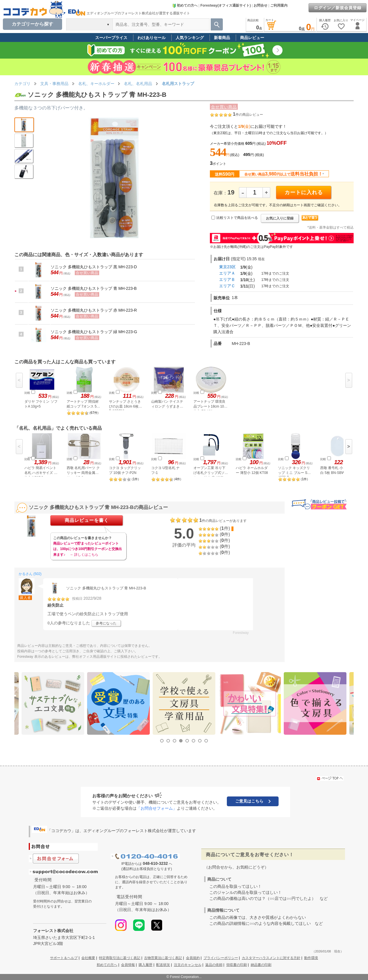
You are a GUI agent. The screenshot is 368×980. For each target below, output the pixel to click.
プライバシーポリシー (221, 958)
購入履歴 (145, 965)
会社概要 (88, 958)
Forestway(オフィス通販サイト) (226, 5)
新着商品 (222, 38)
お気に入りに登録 (280, 218)
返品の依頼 (214, 965)
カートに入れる (304, 192)
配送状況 (163, 965)
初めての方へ (185, 5)
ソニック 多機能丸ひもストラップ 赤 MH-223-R (94, 310)
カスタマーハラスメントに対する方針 (271, 958)
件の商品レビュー (248, 115)
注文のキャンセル (188, 965)
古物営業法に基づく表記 (163, 958)
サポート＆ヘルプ (64, 958)
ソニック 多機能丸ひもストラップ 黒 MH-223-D (94, 267)
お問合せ (260, 5)
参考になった (106, 623)
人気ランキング (190, 38)
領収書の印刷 (237, 965)
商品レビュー (252, 38)
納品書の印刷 (261, 965)
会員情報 (128, 965)
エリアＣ (227, 286)
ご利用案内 (279, 5)
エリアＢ (227, 279)
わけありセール (152, 38)
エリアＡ (227, 273)
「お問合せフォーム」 (157, 808)
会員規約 (193, 958)
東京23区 (227, 267)
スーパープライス (111, 38)
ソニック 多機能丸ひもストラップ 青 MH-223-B (94, 288)
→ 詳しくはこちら (84, 555)
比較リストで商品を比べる (237, 218)
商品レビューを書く (87, 520)
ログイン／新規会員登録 (338, 8)
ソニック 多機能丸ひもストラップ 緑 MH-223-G (94, 332)
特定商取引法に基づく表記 (120, 958)
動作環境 (311, 958)
